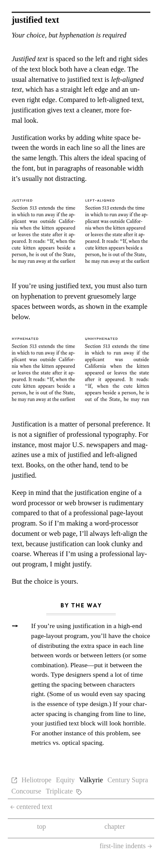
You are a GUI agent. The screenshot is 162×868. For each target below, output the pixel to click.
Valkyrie (91, 780)
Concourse (26, 791)
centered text (31, 807)
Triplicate (59, 791)
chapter (115, 827)
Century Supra (128, 780)
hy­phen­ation (38, 296)
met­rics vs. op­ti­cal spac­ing (67, 742)
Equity (65, 780)
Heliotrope (37, 780)
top (42, 827)
